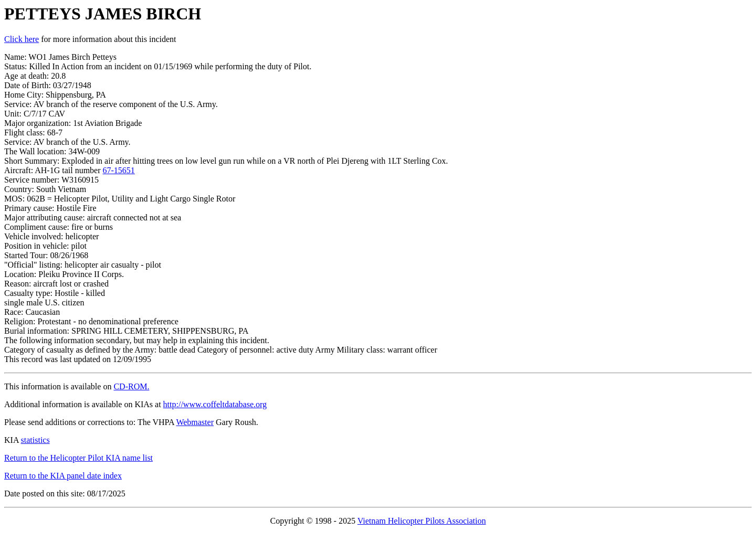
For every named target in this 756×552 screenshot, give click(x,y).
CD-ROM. (131, 386)
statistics (35, 440)
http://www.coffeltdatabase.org (215, 404)
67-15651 (119, 170)
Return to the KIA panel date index (63, 476)
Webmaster (195, 422)
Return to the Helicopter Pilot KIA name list (78, 458)
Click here (22, 39)
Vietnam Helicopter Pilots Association (422, 521)
